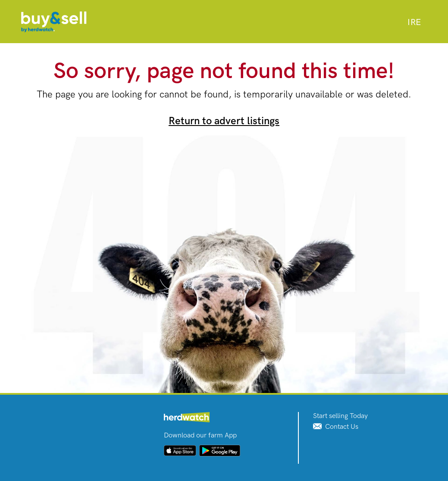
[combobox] (414, 22)
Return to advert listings (224, 121)
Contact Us (336, 427)
